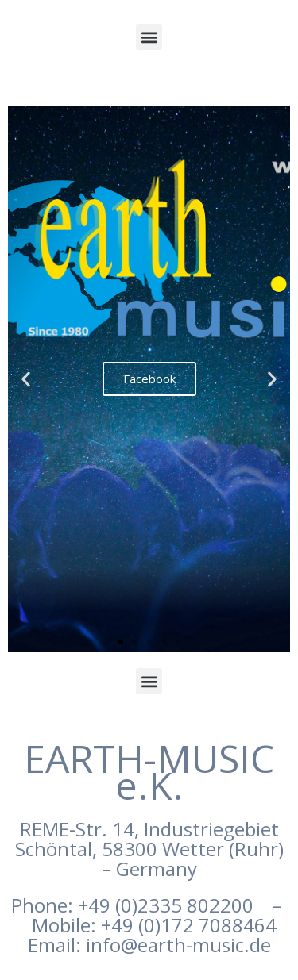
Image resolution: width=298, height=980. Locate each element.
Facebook (149, 379)
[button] (149, 37)
